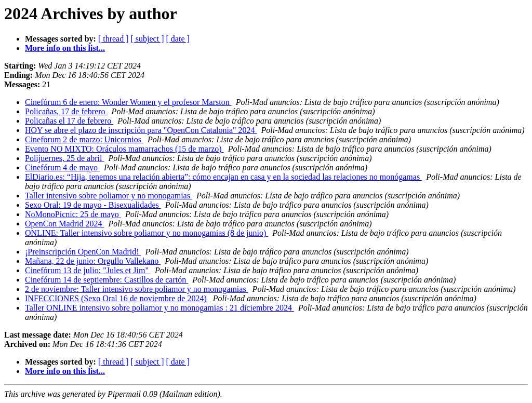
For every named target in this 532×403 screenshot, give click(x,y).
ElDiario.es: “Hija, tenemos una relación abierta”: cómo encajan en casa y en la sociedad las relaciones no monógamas (223, 177)
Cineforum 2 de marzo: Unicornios (84, 139)
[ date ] (178, 39)
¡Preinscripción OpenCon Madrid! (83, 252)
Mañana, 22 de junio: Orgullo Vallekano (93, 261)
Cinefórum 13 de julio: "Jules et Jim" (88, 270)
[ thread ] (114, 39)
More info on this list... (65, 48)
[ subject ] (148, 39)
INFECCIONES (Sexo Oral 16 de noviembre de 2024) (117, 298)
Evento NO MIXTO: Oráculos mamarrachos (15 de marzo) (124, 149)
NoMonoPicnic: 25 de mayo (73, 214)
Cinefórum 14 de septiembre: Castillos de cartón (107, 280)
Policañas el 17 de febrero (69, 121)
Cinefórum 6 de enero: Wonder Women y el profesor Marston (128, 102)
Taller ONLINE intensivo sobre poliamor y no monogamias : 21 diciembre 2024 (159, 308)
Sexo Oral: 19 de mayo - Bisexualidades (93, 205)
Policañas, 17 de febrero (66, 111)
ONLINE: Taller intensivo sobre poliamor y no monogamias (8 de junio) (147, 233)
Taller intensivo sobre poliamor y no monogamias (109, 196)
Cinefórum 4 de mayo (62, 167)
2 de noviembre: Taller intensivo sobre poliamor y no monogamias (137, 289)
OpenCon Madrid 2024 (64, 224)
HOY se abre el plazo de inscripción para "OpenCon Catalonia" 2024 (141, 130)
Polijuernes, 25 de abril (64, 158)
